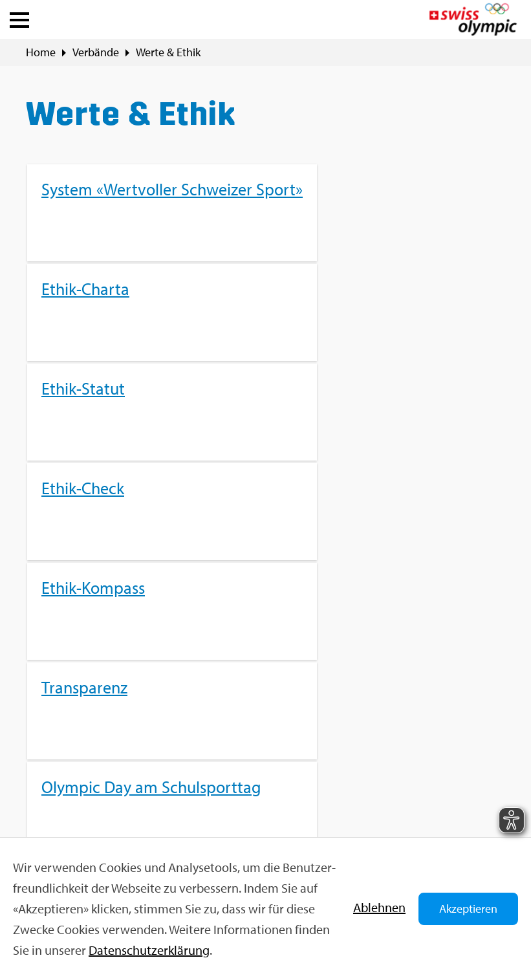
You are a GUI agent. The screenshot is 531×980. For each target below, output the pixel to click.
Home (41, 52)
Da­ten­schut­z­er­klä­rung (149, 950)
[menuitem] (265, 362)
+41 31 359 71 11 (91, 822)
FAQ (276, 707)
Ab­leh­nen (379, 907)
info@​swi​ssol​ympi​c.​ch (105, 777)
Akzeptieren (468, 909)
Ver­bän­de (96, 52)
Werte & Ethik (168, 52)
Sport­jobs (289, 730)
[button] (19, 17)
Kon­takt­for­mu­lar (93, 799)
